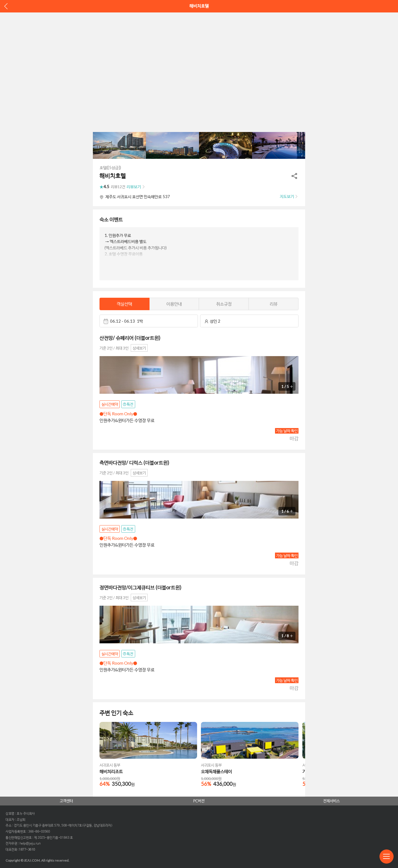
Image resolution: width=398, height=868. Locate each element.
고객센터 (66, 801)
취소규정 (224, 304)
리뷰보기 (134, 187)
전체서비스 (331, 801)
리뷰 (274, 304)
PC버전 (199, 801)
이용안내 (174, 304)
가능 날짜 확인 (287, 431)
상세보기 (139, 348)
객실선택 (124, 304)
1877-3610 (27, 850)
